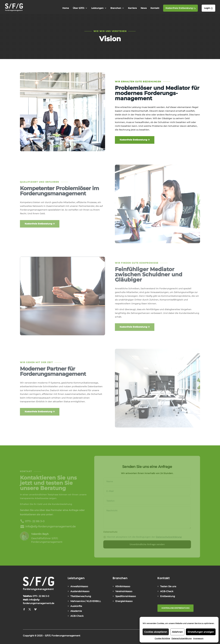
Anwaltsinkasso (79, 586)
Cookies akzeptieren (156, 632)
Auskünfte (76, 606)
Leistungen (97, 8)
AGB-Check (77, 616)
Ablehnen (177, 632)
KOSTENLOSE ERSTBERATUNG (175, 608)
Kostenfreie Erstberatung (180, 8)
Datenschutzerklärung (182, 638)
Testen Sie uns (168, 586)
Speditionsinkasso (126, 596)
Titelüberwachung (81, 596)
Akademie (76, 611)
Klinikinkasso (123, 586)
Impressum (198, 638)
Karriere (132, 8)
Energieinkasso (124, 601)
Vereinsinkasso (124, 591)
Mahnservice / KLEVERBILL (86, 601)
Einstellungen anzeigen (201, 632)
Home (66, 8)
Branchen (116, 8)
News (144, 8)
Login (208, 8)
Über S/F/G (79, 8)
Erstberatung (168, 596)
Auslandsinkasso (80, 591)
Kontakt (155, 8)
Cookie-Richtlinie (162, 638)
